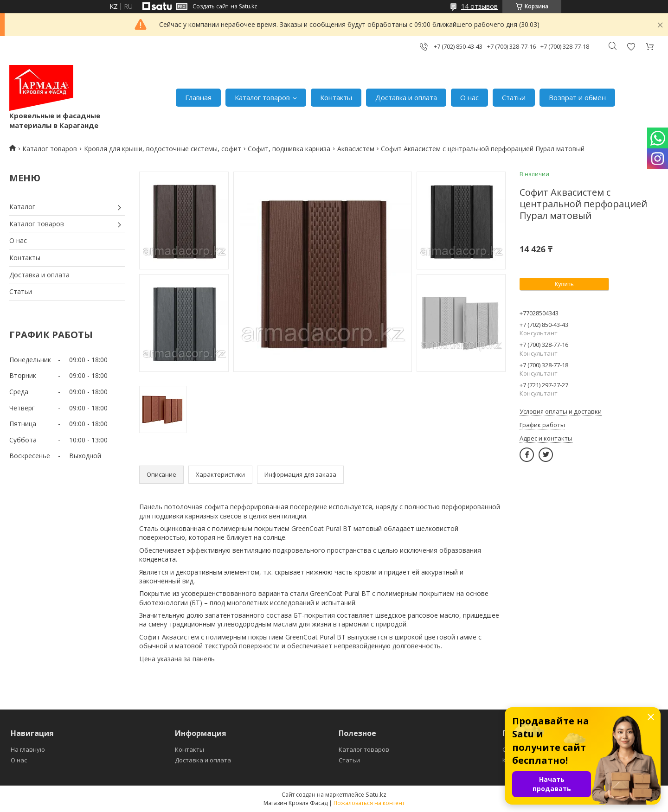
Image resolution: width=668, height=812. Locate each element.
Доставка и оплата (406, 97)
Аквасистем (356, 149)
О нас (469, 97)
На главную (28, 749)
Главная (198, 97)
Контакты (336, 97)
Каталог (22, 207)
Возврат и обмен (577, 97)
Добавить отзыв (631, 47)
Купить (564, 284)
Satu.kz (376, 794)
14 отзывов (479, 6)
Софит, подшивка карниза (289, 149)
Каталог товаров (262, 97)
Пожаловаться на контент (369, 803)
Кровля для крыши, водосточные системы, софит (163, 149)
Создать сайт (210, 6)
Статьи (514, 97)
